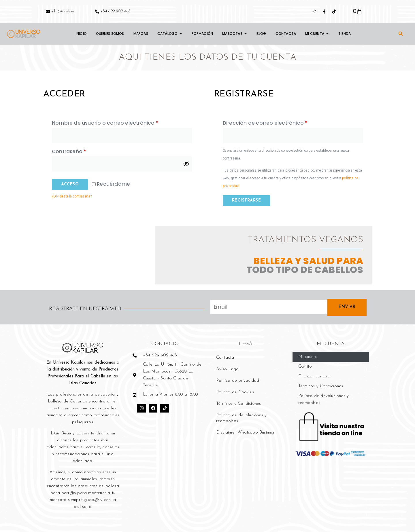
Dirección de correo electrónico (280, 122)
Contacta (225, 358)
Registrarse (247, 201)
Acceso (70, 184)
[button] (401, 34)
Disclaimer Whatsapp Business (246, 433)
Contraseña (84, 151)
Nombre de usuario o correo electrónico (120, 122)
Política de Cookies (235, 392)
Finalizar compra (314, 376)
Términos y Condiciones (238, 404)
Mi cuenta (308, 357)
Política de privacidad (238, 381)
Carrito (305, 367)
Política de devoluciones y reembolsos (241, 418)
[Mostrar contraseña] (186, 164)
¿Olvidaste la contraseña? (72, 196)
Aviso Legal (228, 369)
